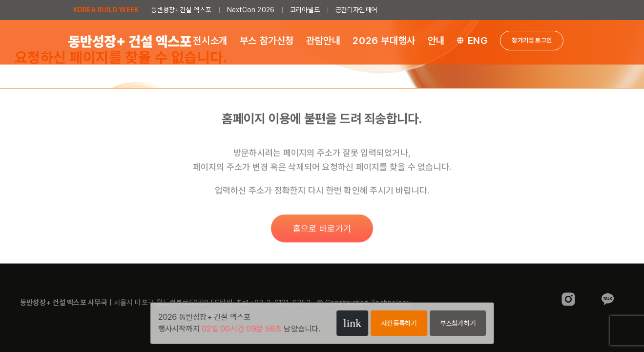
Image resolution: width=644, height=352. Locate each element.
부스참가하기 (458, 323)
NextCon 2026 (251, 10)
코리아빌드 (305, 10)
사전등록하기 (399, 323)
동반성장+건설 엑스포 (181, 10)
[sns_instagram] (568, 293)
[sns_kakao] (607, 293)
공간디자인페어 (356, 10)
